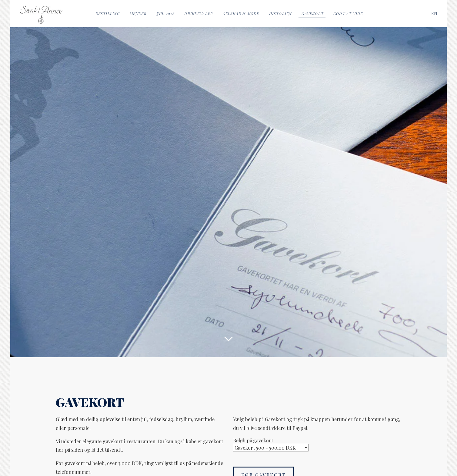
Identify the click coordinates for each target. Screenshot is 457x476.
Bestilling (108, 14)
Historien (281, 14)
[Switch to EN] (434, 13)
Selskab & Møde (241, 14)
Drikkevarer (199, 14)
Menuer (138, 14)
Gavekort (313, 14)
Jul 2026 (166, 14)
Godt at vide (348, 14)
